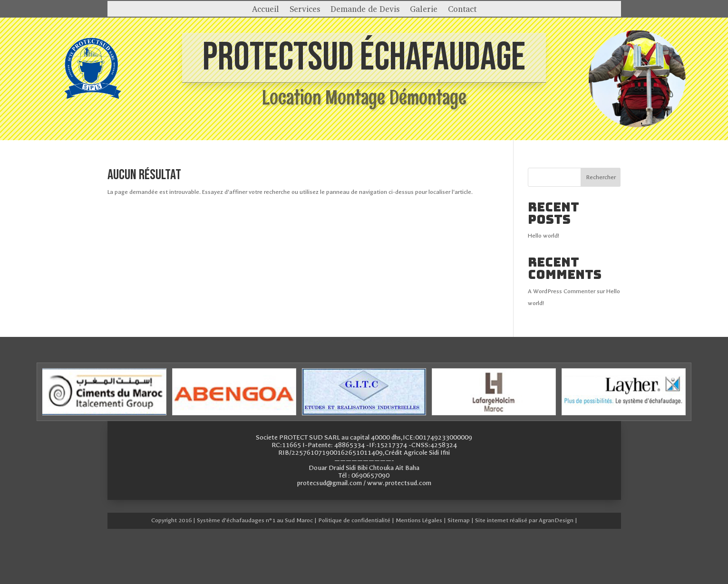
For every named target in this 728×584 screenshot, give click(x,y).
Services (305, 10)
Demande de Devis (365, 10)
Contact (462, 10)
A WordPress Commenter (562, 291)
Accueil (266, 10)
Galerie (424, 10)
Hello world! (544, 236)
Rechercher (601, 177)
